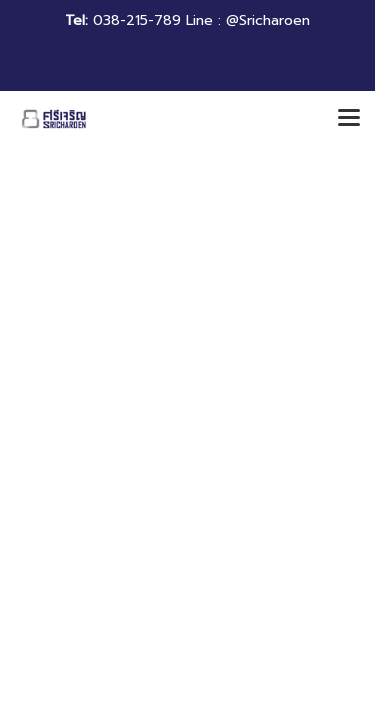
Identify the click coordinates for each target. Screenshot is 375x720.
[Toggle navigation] (349, 119)
